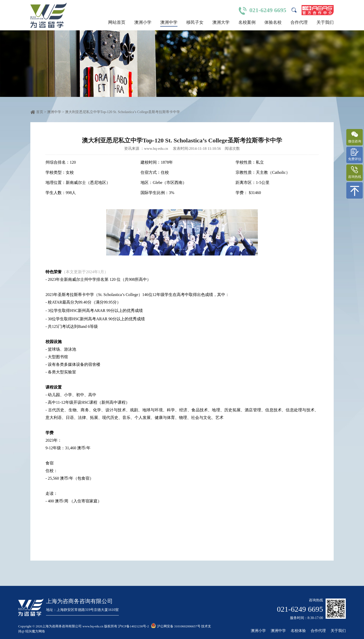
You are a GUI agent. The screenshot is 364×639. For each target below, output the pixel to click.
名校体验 (298, 631)
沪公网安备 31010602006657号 (176, 626)
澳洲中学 (169, 22)
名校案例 (247, 22)
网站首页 (117, 22)
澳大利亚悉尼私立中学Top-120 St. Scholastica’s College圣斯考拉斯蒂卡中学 (123, 112)
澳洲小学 (143, 22)
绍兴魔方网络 (35, 631)
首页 (40, 112)
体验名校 (273, 22)
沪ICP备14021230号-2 (133, 626)
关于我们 (325, 22)
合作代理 (299, 22)
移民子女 (195, 22)
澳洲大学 (221, 22)
